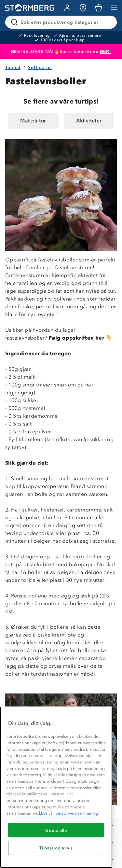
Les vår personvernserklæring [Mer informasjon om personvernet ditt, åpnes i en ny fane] (69, 813)
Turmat (13, 68)
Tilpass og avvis (56, 848)
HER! (106, 52)
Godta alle (56, 830)
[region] (56, 787)
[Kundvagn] (99, 8)
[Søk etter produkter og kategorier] (62, 22)
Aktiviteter (89, 121)
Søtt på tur (40, 68)
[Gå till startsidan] (30, 8)
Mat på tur (33, 121)
